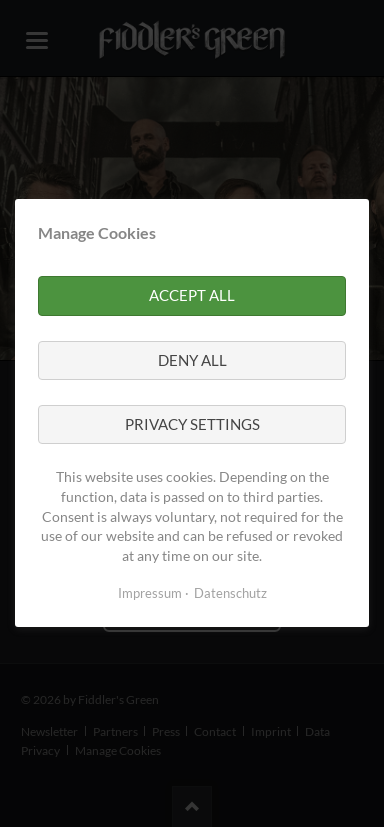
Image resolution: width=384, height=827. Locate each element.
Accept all (192, 296)
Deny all (192, 360)
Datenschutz (230, 594)
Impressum (150, 594)
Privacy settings (192, 424)
